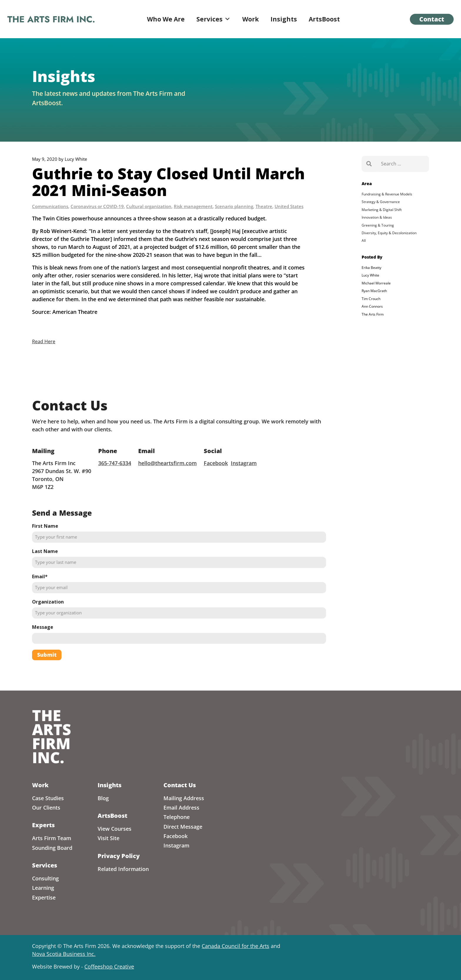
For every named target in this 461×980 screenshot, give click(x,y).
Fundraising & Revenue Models (387, 194)
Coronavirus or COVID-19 (97, 206)
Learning (43, 888)
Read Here (44, 341)
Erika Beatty (371, 268)
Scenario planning (234, 206)
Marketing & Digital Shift (382, 210)
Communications (50, 206)
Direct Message (183, 827)
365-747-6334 (115, 478)
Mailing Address (184, 798)
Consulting (45, 878)
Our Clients (46, 808)
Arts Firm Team (52, 838)
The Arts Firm (373, 314)
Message (43, 643)
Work (250, 19)
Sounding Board (52, 848)
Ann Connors (372, 306)
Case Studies (48, 798)
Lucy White (370, 275)
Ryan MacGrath (374, 291)
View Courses (115, 829)
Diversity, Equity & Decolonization (389, 233)
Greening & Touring (378, 225)
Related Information (123, 869)
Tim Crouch (371, 299)
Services (213, 19)
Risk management (193, 206)
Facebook (216, 478)
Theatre (264, 206)
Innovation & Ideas (377, 217)
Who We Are (166, 19)
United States (289, 206)
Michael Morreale (376, 283)
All (364, 241)
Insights (284, 19)
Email (40, 592)
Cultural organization (149, 206)
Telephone (177, 817)
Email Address (181, 808)
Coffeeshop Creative (109, 966)
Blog (103, 798)
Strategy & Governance (381, 202)
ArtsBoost (324, 19)
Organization (48, 617)
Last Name (45, 567)
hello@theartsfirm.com (167, 478)
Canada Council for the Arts (235, 946)
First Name (45, 541)
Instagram (244, 478)
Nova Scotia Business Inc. (64, 954)
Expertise (44, 897)
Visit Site (108, 838)
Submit (47, 670)
